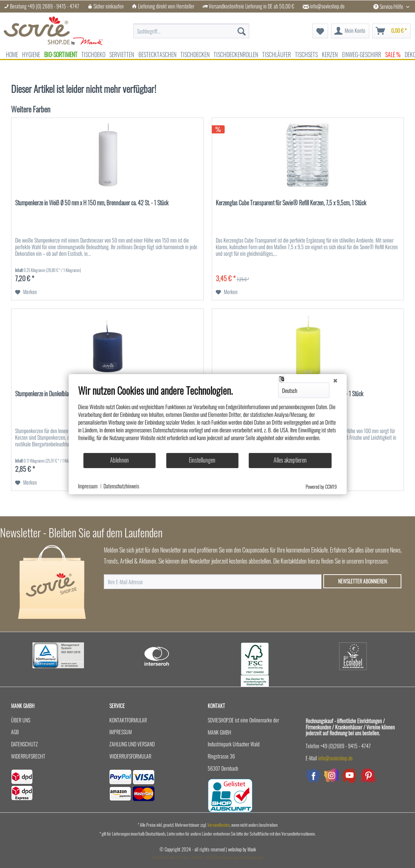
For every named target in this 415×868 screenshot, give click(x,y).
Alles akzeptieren (290, 460)
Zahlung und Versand (132, 744)
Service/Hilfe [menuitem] (389, 6)
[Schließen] (335, 380)
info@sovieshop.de (327, 6)
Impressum (121, 732)
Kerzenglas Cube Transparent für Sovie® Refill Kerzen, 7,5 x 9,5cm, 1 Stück (291, 203)
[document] (207, 418)
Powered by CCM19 (321, 487)
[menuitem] (191, 27)
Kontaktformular (128, 720)
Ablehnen (119, 460)
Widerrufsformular (130, 756)
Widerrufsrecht (28, 756)
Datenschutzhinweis (121, 486)
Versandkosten (219, 825)
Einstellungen (202, 460)
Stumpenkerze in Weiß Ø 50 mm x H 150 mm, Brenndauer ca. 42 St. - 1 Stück (92, 203)
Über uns (21, 720)
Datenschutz (24, 744)
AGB (15, 732)
